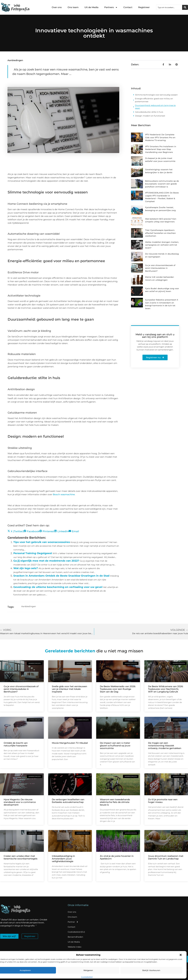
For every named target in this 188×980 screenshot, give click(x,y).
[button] (181, 955)
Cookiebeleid (87, 977)
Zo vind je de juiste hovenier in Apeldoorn (117, 857)
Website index (75, 947)
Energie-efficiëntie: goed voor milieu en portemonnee (154, 100)
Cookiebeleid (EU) (76, 932)
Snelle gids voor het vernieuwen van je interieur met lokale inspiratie (69, 689)
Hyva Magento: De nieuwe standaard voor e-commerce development (20, 802)
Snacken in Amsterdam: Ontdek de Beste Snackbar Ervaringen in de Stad (61, 576)
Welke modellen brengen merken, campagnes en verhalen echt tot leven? (162, 245)
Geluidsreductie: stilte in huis (149, 112)
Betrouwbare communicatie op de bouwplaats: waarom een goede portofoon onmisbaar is (162, 184)
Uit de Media (91, 7)
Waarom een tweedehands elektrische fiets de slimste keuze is (115, 802)
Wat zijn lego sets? (26, 568)
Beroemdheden (75, 937)
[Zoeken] (185, 7)
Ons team (73, 7)
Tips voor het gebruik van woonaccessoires (42, 542)
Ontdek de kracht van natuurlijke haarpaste (16, 744)
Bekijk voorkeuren (151, 970)
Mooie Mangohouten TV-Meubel (70, 743)
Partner (73, 922)
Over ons (57, 7)
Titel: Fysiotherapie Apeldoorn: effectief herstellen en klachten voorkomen (160, 233)
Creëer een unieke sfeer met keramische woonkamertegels (21, 857)
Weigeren (88, 970)
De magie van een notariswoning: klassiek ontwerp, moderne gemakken (165, 746)
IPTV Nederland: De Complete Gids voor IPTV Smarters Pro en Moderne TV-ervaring (160, 137)
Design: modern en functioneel (150, 116)
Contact (128, 7)
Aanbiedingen (15, 60)
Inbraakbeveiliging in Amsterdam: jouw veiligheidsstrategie (63, 859)
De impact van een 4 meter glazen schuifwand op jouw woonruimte (115, 746)
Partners (111, 7)
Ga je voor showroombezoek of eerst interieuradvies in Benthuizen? (160, 268)
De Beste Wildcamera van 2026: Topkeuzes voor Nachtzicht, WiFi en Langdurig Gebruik (166, 689)
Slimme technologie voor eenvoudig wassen (156, 95)
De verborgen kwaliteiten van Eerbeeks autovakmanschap (68, 801)
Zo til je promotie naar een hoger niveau (163, 801)
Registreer (144, 7)
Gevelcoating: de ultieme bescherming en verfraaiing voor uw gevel (58, 587)
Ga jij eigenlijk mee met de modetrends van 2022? (46, 561)
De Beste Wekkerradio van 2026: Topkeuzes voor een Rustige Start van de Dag (118, 689)
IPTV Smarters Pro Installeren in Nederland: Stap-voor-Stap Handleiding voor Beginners (161, 149)
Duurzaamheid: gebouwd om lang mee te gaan (155, 107)
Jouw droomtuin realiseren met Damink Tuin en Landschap (166, 857)
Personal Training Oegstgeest (33, 553)
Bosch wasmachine (64, 494)
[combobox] (169, 7)
